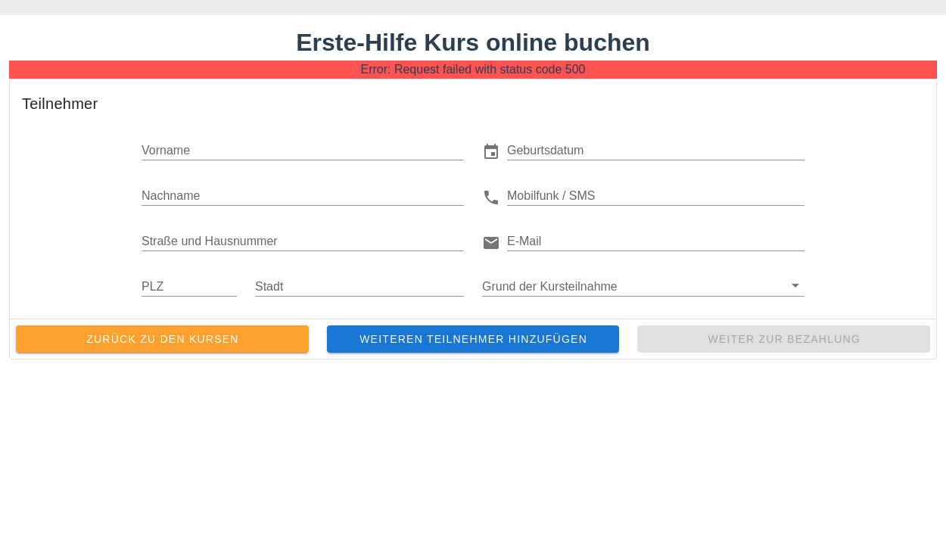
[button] (656, 150)
